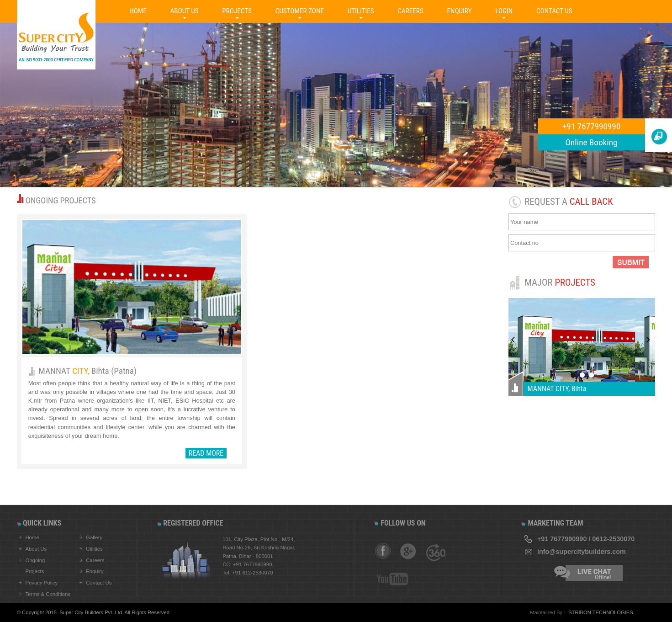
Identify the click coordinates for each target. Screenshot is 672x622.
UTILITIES (361, 11)
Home (32, 537)
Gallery (94, 537)
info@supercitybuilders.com (582, 552)
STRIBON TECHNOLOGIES (601, 612)
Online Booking (592, 142)
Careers (95, 560)
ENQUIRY (459, 11)
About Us (36, 549)
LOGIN (504, 11)
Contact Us (99, 583)
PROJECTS (237, 11)
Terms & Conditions (48, 594)
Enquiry (95, 571)
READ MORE (206, 453)
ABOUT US (185, 11)
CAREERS (410, 11)
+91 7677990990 (592, 126)
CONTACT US (554, 11)
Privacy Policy (41, 583)
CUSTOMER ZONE (300, 11)
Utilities (94, 549)
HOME (138, 11)
